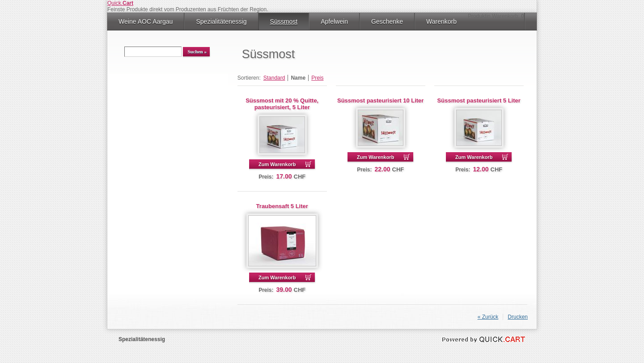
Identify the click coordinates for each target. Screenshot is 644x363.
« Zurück (488, 317)
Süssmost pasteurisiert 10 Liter (380, 100)
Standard (274, 78)
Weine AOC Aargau (146, 21)
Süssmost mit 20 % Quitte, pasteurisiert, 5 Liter (282, 104)
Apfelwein (334, 21)
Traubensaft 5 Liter (282, 206)
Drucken (518, 317)
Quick (120, 3)
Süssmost (284, 21)
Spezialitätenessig (221, 21)
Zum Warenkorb (277, 164)
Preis (317, 78)
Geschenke (387, 21)
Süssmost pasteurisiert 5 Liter (479, 100)
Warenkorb (441, 21)
